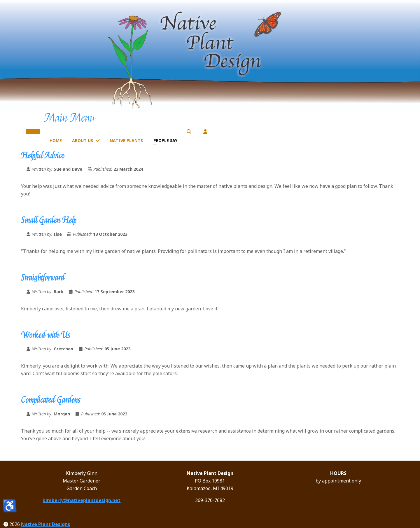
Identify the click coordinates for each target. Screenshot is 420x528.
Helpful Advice (43, 156)
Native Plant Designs (45, 524)
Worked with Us (46, 335)
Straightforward (43, 278)
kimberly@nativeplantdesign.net (82, 500)
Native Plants (126, 140)
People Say (165, 140)
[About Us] (99, 140)
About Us (83, 140)
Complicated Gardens (51, 400)
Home (56, 140)
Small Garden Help (49, 221)
